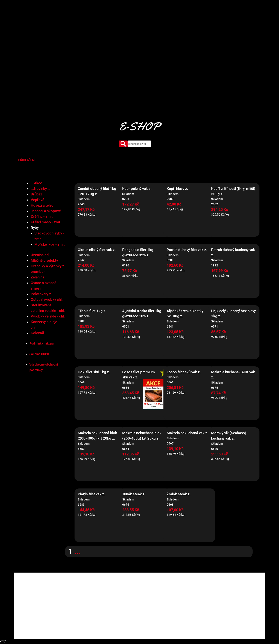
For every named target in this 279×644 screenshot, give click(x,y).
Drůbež (37, 194)
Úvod (107, 18)
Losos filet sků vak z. (184, 372)
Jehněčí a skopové (46, 211)
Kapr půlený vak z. (137, 189)
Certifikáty (166, 18)
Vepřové (37, 200)
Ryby (35, 228)
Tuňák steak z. (134, 494)
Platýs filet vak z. (91, 494)
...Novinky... (40, 189)
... (78, 552)
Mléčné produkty (44, 260)
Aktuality (184, 18)
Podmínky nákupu (42, 343)
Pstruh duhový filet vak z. (187, 250)
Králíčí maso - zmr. (46, 222)
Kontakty (201, 18)
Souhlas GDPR (39, 354)
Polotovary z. (41, 294)
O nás (119, 18)
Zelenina (37, 277)
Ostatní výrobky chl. (47, 299)
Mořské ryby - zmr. (50, 244)
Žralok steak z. (179, 494)
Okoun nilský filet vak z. (97, 250)
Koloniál (37, 333)
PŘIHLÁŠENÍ (27, 160)
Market (150, 18)
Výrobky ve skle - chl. (48, 316)
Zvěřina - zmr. (42, 216)
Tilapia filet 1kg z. (92, 311)
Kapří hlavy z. (177, 189)
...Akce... (38, 183)
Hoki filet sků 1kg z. (94, 372)
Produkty (134, 18)
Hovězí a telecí (43, 205)
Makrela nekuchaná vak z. (188, 433)
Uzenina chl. (40, 255)
